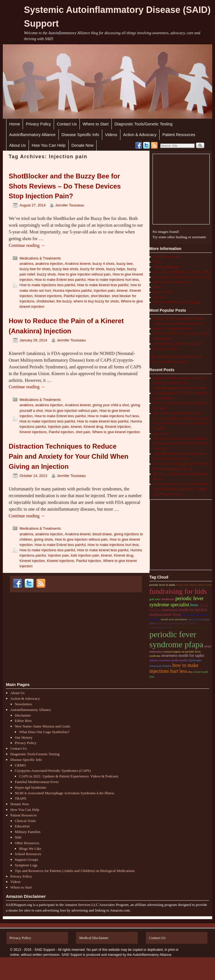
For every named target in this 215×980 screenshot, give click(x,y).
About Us (17, 145)
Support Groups (27, 859)
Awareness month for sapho (183, 656)
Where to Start (96, 124)
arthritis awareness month (164, 660)
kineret (122, 291)
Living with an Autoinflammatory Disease (182, 277)
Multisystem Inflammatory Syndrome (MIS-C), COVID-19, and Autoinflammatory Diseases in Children (180, 383)
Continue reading (27, 245)
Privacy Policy (38, 124)
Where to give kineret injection (116, 432)
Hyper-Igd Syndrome (31, 787)
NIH (18, 837)
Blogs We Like (30, 849)
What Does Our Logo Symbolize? (44, 732)
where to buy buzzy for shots (96, 301)
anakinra (26, 264)
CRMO (20, 765)
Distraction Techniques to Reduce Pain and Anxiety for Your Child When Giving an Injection (69, 456)
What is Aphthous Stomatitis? (173, 329)
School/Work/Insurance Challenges (177, 302)
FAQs (157, 262)
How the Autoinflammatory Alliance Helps (182, 272)
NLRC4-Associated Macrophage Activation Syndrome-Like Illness (65, 793)
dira (190, 672)
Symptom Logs (26, 865)
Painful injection (76, 296)
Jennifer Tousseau (70, 205)
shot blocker (100, 296)
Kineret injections (48, 296)
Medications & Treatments (40, 258)
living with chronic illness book (194, 585)
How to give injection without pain (84, 274)
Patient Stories (163, 292)
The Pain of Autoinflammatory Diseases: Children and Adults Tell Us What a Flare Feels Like (181, 444)
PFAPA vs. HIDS (165, 349)
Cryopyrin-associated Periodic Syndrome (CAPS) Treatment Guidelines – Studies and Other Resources (181, 489)
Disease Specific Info (80, 135)
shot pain (83, 432)
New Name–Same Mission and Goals (43, 726)
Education (22, 826)
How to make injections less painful (47, 285)
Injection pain (104, 291)
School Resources (28, 854)
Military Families (28, 832)
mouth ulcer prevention (174, 619)
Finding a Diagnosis (167, 267)
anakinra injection (49, 264)
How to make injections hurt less (113, 280)
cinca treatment (164, 677)
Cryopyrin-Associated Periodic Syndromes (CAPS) (53, 771)
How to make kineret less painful (103, 285)
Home (15, 124)
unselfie (183, 660)
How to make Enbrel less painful (60, 280)
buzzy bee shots (65, 269)
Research (160, 297)
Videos (111, 135)
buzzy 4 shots (104, 264)
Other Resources (27, 843)
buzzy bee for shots (35, 269)
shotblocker (45, 301)
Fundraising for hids (178, 591)
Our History (24, 737)
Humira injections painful (72, 291)
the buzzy (64, 301)
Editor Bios (23, 721)
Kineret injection (118, 427)
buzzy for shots (92, 269)
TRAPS (21, 798)
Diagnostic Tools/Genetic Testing (143, 124)
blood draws (102, 534)
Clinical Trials (25, 821)
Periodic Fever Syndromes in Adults (178, 344)
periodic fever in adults (162, 585)
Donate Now (82, 145)
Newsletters (24, 704)
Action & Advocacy (140, 135)
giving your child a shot (111, 405)
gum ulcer (155, 599)
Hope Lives (161, 433)
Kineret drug (93, 427)
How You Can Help (49, 145)
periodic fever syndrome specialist (177, 602)
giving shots (43, 539)
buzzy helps (115, 269)
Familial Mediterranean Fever (37, 782)
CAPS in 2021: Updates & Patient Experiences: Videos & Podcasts (69, 776)
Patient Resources (179, 135)
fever (194, 605)
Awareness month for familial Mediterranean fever (178, 612)
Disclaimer (23, 715)
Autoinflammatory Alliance (32, 135)
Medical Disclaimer (94, 938)
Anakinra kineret (78, 264)
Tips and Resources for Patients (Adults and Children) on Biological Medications (75, 871)
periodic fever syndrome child (190, 627)
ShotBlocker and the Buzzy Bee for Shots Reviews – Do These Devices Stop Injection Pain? (65, 186)
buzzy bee (125, 264)
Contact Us (67, 124)
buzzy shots (46, 274)
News (157, 287)
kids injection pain (85, 555)
